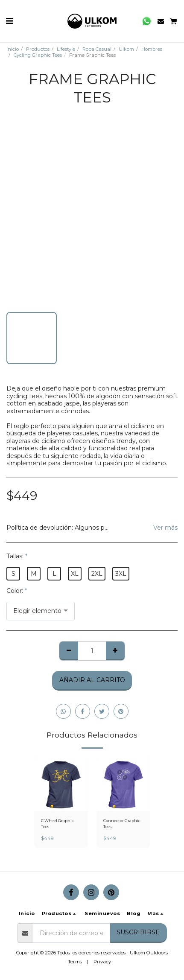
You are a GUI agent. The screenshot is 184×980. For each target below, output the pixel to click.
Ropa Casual (97, 49)
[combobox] (41, 611)
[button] (9, 21)
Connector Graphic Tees (122, 823)
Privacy (102, 962)
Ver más (165, 528)
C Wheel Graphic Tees (57, 823)
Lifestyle (66, 49)
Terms (75, 962)
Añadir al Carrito (92, 680)
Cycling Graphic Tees (38, 55)
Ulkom (126, 49)
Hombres (152, 49)
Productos (38, 49)
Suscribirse (138, 932)
